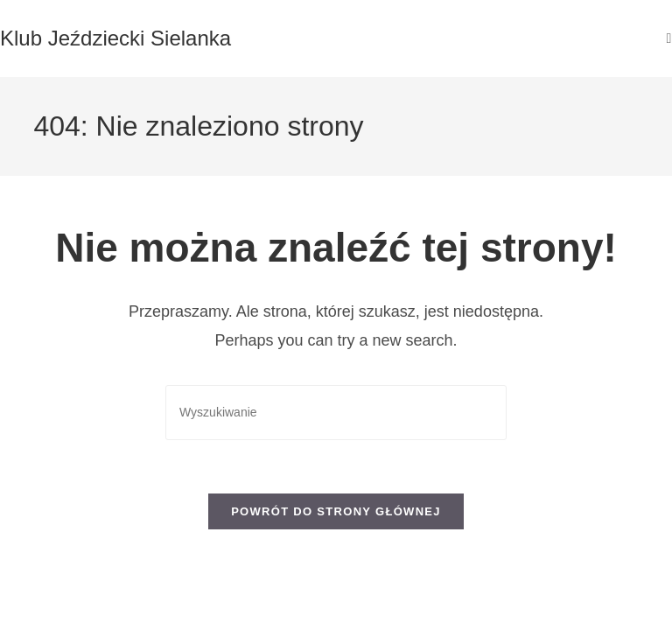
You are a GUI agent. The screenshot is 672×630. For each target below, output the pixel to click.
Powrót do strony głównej (336, 511)
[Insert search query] (336, 413)
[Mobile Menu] (669, 38)
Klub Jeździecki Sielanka (115, 38)
